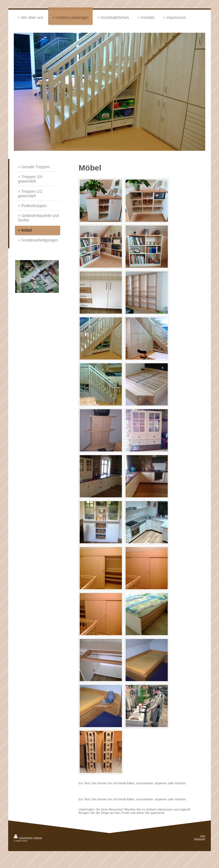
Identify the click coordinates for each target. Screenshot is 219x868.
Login (203, 836)
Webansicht (200, 839)
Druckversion (23, 838)
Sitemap (38, 838)
